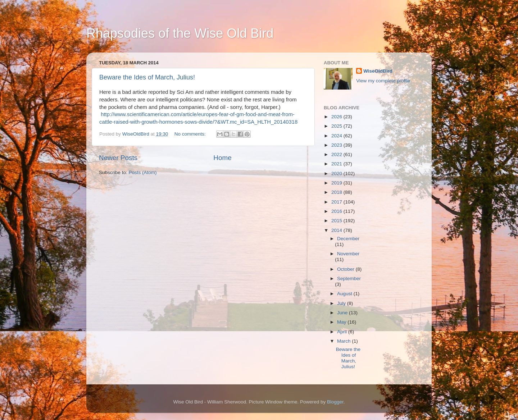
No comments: (191, 134)
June (343, 313)
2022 (337, 154)
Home (222, 158)
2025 (337, 126)
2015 (337, 221)
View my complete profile (383, 81)
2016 (337, 211)
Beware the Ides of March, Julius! (147, 77)
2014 (337, 230)
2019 (337, 183)
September (349, 279)
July (342, 303)
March (344, 341)
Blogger (335, 402)
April (343, 332)
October (346, 269)
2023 (337, 145)
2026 (337, 117)
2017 (337, 202)
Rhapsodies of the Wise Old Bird (180, 33)
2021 (337, 164)
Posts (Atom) (143, 172)
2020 (337, 174)
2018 (337, 192)
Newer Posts (118, 158)
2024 (337, 136)
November (348, 254)
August (345, 294)
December (348, 239)
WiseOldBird (378, 71)
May (342, 322)
